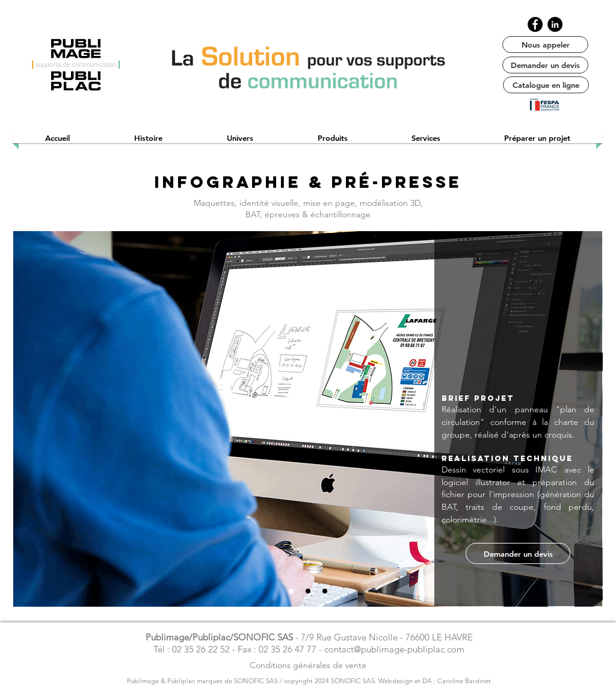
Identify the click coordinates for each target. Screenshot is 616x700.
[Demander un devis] (545, 65)
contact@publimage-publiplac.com (394, 649)
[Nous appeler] (545, 45)
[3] (325, 591)
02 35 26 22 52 (201, 649)
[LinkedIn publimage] (555, 24)
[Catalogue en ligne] (546, 85)
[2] (308, 591)
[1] (291, 591)
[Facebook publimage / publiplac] (535, 24)
